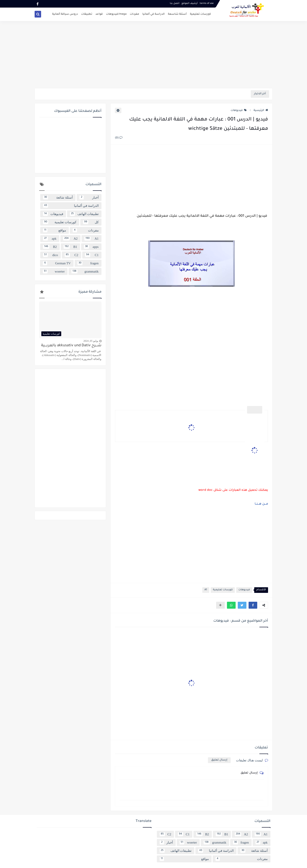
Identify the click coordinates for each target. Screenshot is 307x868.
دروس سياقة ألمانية (65, 14)
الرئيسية (261, 111)
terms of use (207, 3)
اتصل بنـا (175, 3)
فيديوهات (239, 111)
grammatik (85, 271)
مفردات (134, 14)
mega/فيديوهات (116, 14)
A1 (206, 590)
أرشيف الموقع (190, 3)
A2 (70, 239)
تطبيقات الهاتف (84, 214)
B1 (70, 247)
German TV (57, 263)
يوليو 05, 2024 (91, 341)
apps (91, 247)
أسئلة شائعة (58, 197)
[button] (253, 605)
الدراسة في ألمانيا (153, 14)
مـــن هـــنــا (261, 504)
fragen (88, 263)
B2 (50, 247)
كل (91, 222)
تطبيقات (87, 14)
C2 (72, 255)
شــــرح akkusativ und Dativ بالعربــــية (71, 346)
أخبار (89, 197)
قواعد (99, 14)
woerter (54, 271)
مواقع (55, 230)
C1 (92, 255)
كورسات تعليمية (200, 14)
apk (50, 239)
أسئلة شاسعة (177, 14)
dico (51, 255)
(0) (119, 138)
